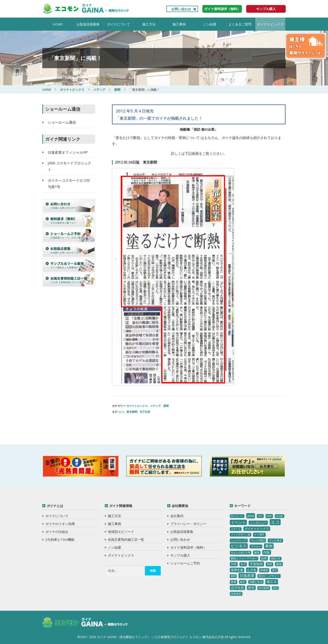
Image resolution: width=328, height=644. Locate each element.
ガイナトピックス (270, 24)
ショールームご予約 (185, 563)
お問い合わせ (181, 9)
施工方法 (149, 24)
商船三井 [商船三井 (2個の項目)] (276, 558)
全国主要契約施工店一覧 (126, 539)
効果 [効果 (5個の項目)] (264, 558)
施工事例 (179, 24)
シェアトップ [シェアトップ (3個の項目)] (239, 540)
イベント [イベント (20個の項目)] (238, 522)
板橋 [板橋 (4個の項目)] (234, 582)
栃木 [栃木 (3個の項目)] (243, 582)
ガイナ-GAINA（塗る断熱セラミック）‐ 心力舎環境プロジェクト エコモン (86, 623)
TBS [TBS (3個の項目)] (260, 516)
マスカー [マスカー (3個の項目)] (256, 546)
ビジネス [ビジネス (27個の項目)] (239, 546)
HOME (58, 24)
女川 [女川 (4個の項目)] (243, 564)
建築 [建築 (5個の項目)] (279, 564)
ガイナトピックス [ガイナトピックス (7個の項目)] (257, 528)
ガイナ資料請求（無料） (222, 9)
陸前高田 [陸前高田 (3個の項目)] (236, 594)
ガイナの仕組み (57, 532)
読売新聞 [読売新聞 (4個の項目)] (264, 588)
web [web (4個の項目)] (269, 516)
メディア (155, 406)
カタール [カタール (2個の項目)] (236, 529)
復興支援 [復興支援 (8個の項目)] (237, 570)
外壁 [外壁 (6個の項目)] (234, 564)
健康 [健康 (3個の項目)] (257, 552)
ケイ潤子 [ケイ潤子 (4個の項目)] (259, 534)
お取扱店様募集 (88, 24)
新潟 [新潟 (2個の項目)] (275, 570)
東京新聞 (132, 412)
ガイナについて (119, 24)
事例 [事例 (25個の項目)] (269, 546)
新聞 (166, 406)
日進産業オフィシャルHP (68, 152)
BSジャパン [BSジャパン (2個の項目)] (237, 516)
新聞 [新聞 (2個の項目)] (233, 576)
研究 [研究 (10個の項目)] (251, 587)
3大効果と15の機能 (60, 539)
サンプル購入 (266, 9)
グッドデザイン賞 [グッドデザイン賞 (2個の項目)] (241, 534)
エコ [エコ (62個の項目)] (275, 522)
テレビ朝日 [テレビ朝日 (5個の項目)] (258, 540)
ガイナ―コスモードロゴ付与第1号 (69, 183)
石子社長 (145, 412)
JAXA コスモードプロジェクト (70, 166)
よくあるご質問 (240, 24)
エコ (121, 412)
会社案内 (177, 516)
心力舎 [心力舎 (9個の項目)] (252, 570)
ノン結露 (210, 24)
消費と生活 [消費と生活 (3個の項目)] (256, 582)
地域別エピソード (121, 532)
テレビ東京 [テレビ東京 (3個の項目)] (275, 540)
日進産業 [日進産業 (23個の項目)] (247, 575)
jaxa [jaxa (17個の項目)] (251, 516)
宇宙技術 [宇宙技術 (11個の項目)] (256, 564)
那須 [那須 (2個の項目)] (275, 588)
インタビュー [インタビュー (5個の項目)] (258, 522)
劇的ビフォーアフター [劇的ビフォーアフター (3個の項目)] (244, 558)
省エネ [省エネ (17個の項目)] (272, 582)
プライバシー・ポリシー (188, 524)
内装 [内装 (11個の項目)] (267, 552)
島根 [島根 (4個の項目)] (269, 564)
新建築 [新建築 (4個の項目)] (264, 570)
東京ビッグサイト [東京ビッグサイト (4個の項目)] (269, 576)
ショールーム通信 (62, 122)
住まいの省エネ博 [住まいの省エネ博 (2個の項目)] (241, 552)
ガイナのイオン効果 (60, 524)
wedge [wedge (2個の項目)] (280, 516)
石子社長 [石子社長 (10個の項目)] (237, 587)
